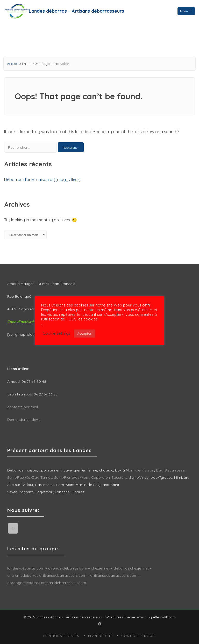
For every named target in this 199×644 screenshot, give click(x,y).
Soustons (120, 477)
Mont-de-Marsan (140, 470)
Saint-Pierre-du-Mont (72, 477)
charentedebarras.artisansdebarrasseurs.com (47, 575)
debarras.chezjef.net (132, 568)
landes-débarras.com (26, 568)
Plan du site (100, 636)
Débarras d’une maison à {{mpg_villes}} (42, 179)
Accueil (13, 64)
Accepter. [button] (85, 333)
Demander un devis (24, 420)
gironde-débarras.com (68, 568)
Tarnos (46, 477)
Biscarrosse (175, 470)
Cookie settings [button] (56, 333)
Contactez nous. (138, 636)
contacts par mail (23, 407)
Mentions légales (61, 636)
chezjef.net (100, 568)
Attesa (142, 617)
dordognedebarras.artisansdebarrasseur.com (47, 583)
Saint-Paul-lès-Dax (23, 477)
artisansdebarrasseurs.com (114, 575)
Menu (186, 11)
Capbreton (101, 477)
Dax (159, 470)
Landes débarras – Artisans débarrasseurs (76, 11)
